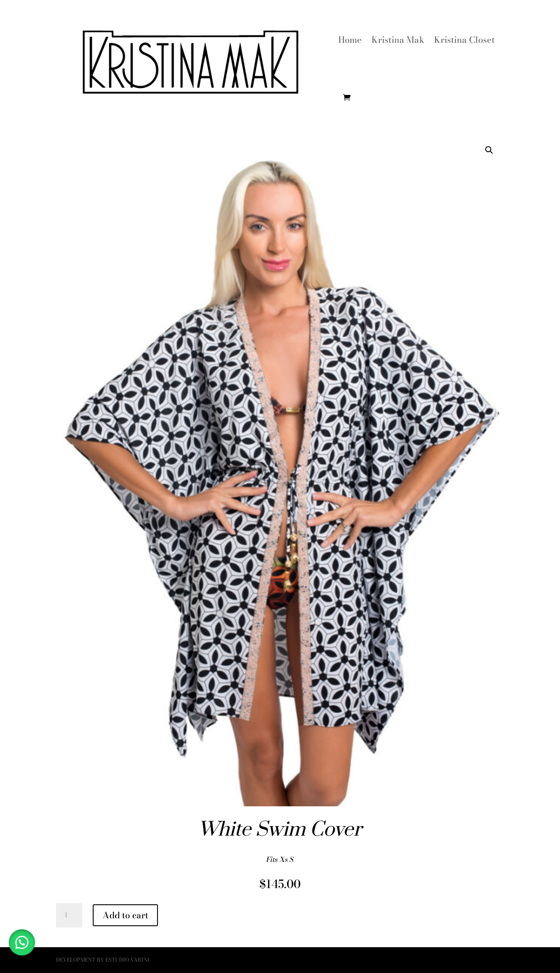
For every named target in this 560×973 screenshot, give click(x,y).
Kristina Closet (464, 40)
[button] (489, 150)
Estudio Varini (128, 960)
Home (350, 40)
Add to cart (125, 915)
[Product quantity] (69, 915)
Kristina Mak (398, 40)
